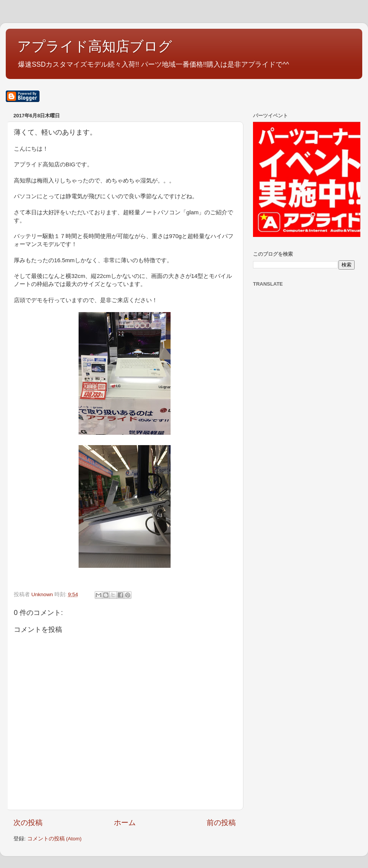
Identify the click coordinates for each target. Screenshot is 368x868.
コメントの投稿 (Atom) (54, 839)
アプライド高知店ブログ (95, 46)
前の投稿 (221, 823)
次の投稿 (28, 823)
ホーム (125, 823)
